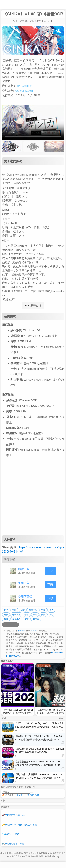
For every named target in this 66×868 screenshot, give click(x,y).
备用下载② (25, 597)
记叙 (27, 619)
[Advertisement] (33, 499)
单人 (52, 610)
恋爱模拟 (16, 615)
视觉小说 (16, 619)
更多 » (62, 718)
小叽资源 (21, 631)
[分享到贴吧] (17, 625)
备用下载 (24, 583)
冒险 (14, 610)
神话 (52, 615)
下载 (50, 571)
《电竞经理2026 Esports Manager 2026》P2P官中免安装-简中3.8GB (18, 712)
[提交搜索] (32, 793)
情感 (27, 615)
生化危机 (21, 795)
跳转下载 (24, 569)
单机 (37, 795)
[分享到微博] (4, 625)
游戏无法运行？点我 (13, 844)
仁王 (27, 795)
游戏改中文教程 (11, 834)
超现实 (36, 619)
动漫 (43, 610)
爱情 (43, 615)
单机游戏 (29, 21)
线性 (6, 619)
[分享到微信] (13, 625)
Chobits (33, 631)
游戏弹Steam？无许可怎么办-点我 (19, 825)
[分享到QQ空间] (8, 625)
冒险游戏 (20, 21)
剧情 (23, 610)
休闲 (6, 610)
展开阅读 (33, 306)
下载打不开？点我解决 (14, 815)
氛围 (35, 615)
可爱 (6, 615)
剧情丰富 (33, 610)
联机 (32, 795)
